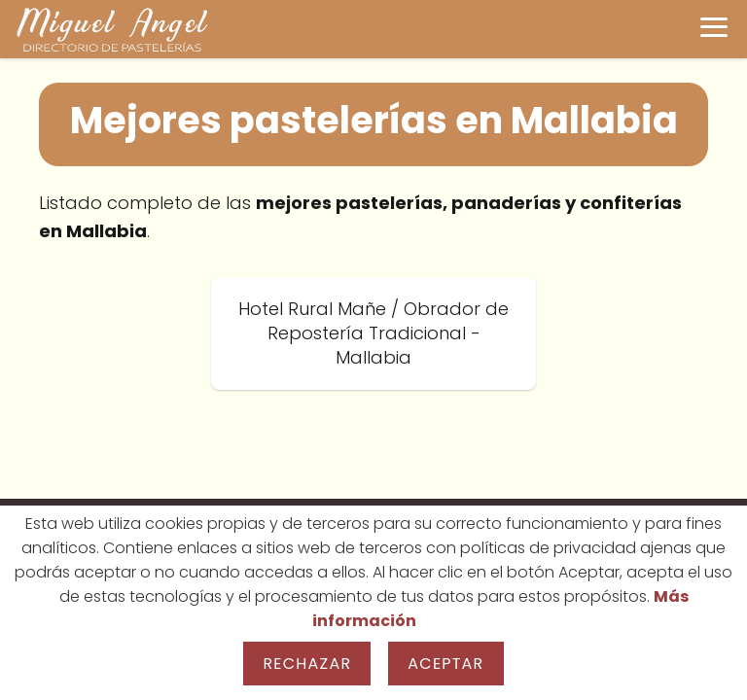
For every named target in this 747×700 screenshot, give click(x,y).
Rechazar (307, 664)
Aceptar (445, 664)
